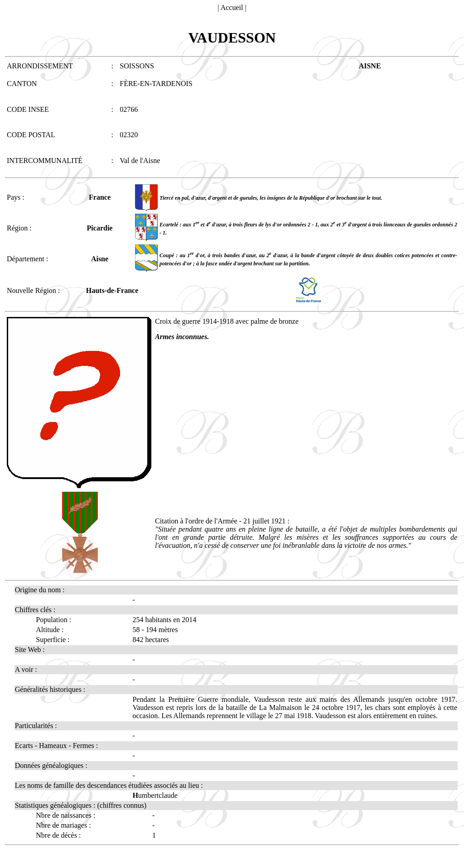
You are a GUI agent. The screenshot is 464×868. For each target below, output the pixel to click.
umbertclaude (155, 795)
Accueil (232, 7)
